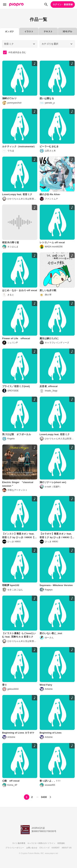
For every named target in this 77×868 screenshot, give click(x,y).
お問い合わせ (32, 848)
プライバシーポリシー (15, 848)
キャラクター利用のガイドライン (41, 843)
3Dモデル (67, 32)
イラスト (29, 32)
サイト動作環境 (19, 843)
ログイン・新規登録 (63, 5)
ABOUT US (67, 848)
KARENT (56, 848)
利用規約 (61, 843)
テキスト (48, 32)
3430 (44, 797)
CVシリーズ (44, 848)
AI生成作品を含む (15, 52)
